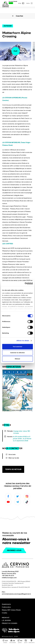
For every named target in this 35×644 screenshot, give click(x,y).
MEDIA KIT (6, 618)
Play (16, 51)
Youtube (8, 502)
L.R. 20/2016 (6, 620)
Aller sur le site (14, 458)
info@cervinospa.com (9, 578)
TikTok (27, 502)
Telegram (18, 502)
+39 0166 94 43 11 (8, 576)
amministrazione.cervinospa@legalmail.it (16, 594)
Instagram (27, 496)
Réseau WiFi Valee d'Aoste (11, 610)
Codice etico (6, 607)
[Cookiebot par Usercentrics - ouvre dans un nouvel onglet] (25, 284)
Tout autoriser (17, 347)
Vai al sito (12, 454)
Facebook (8, 496)
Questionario (6, 604)
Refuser (17, 359)
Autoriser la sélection (17, 353)
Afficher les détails (23, 341)
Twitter (18, 496)
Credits (4, 613)
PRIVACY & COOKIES (10, 623)
